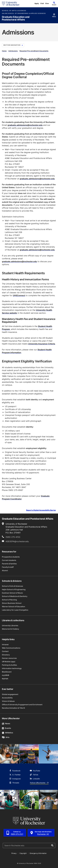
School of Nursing (9, 600)
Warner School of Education (14, 606)
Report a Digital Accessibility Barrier (41, 510)
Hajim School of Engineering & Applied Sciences (24, 13)
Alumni (5, 570)
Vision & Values (8, 701)
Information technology (12, 668)
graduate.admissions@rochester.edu (25, 125)
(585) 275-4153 (13, 537)
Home (4, 51)
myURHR (6, 675)
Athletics (7, 733)
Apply (37, 3)
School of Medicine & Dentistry (15, 596)
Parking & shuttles (9, 665)
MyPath (5, 679)
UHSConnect (19, 295)
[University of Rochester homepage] (11, 4)
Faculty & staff (8, 567)
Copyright (23, 853)
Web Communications (11, 648)
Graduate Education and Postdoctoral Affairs (16, 18)
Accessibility (7, 698)
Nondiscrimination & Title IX (13, 708)
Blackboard (7, 672)
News (6, 724)
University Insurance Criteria (42, 344)
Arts (6, 737)
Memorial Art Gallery (10, 629)
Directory (6, 655)
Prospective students (11, 557)
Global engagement (10, 694)
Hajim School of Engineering (14, 589)
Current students (9, 560)
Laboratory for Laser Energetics (15, 610)
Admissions (13, 51)
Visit (42, 3)
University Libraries (10, 625)
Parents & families (9, 564)
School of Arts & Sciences (14, 11)
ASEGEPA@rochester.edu (17, 541)
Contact (5, 651)
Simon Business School (12, 603)
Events (6, 728)
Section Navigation (13, 45)
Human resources (9, 658)
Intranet (5, 644)
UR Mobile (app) (9, 662)
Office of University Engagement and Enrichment (22, 705)
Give (47, 3)
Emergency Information (38, 853)
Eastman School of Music (12, 593)
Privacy (14, 853)
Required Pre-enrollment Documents (34, 51)
